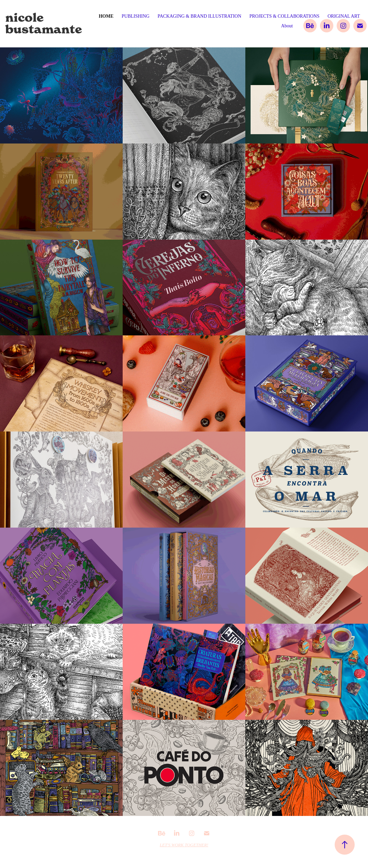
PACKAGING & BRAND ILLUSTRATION (199, 16)
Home (106, 16)
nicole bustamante (44, 24)
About (287, 26)
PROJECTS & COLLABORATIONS (284, 16)
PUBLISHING (135, 16)
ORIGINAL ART (344, 16)
